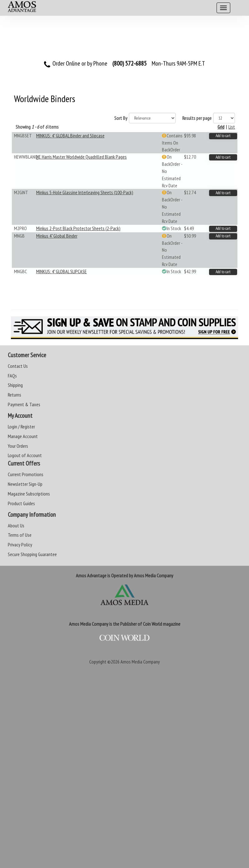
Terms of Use (20, 535)
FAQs (12, 376)
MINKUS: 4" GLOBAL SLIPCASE (61, 271)
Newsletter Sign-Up (25, 484)
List (232, 127)
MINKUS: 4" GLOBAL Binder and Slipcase (70, 136)
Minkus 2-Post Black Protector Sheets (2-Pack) (78, 228)
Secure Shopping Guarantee (32, 554)
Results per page (197, 118)
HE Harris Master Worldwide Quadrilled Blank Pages (81, 157)
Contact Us (18, 366)
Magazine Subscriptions (29, 494)
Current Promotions (26, 474)
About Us (16, 525)
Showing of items (37, 127)
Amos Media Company (140, 662)
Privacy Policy (20, 545)
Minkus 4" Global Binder (57, 236)
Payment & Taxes (24, 404)
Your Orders (18, 446)
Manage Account (23, 436)
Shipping (15, 385)
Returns (15, 395)
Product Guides (21, 503)
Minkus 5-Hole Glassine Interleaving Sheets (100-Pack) (85, 192)
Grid (221, 127)
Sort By (121, 118)
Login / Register (21, 427)
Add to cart (223, 136)
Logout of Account (25, 455)
